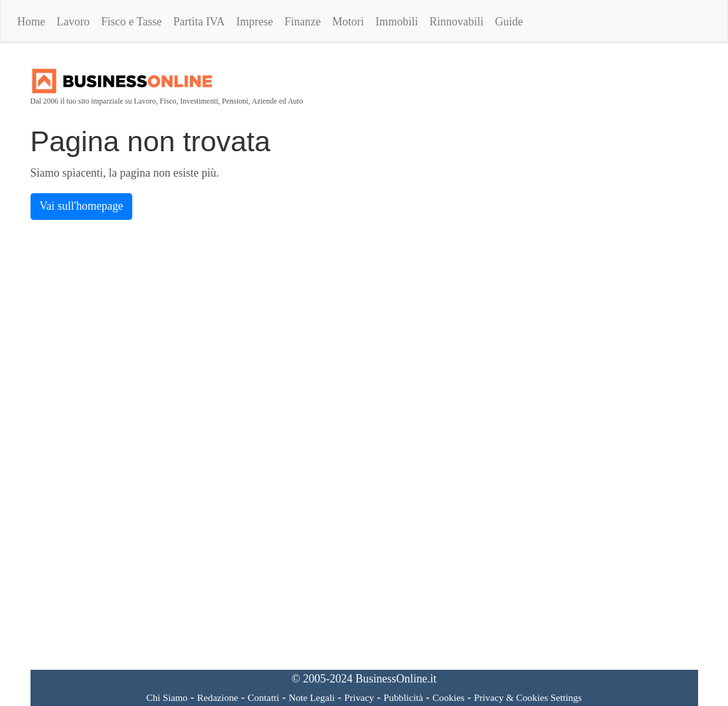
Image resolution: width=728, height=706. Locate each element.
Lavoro (73, 22)
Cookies (448, 697)
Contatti (264, 697)
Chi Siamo (167, 697)
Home (31, 22)
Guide (509, 22)
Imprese (255, 22)
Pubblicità (403, 697)
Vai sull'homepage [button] (81, 206)
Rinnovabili (457, 22)
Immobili (397, 22)
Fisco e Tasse (131, 22)
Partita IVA (199, 22)
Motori (348, 22)
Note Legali (312, 697)
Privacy (360, 697)
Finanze (303, 22)
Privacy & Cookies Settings (528, 697)
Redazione (218, 697)
